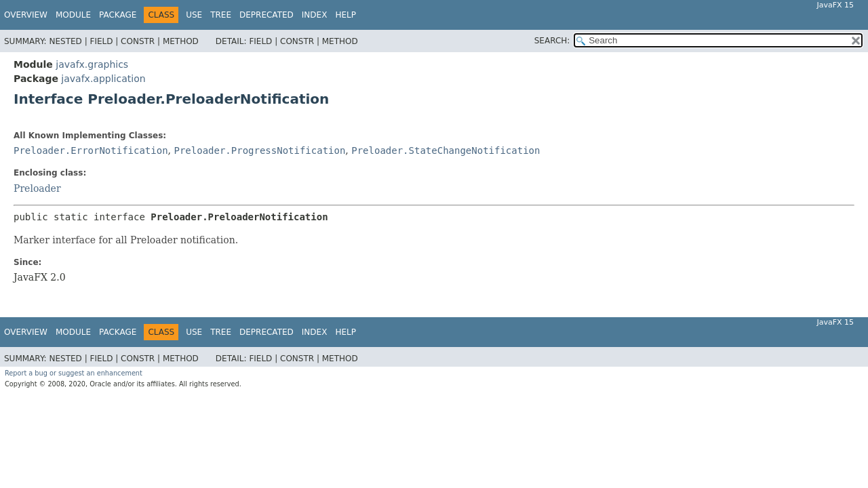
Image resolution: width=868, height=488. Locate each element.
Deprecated (267, 15)
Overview (26, 15)
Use (194, 15)
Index (315, 15)
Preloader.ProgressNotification (259, 150)
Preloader (37, 188)
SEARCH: (552, 41)
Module (73, 15)
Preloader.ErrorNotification (91, 150)
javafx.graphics (92, 64)
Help (346, 15)
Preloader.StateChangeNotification (446, 150)
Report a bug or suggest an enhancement (74, 373)
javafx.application (103, 79)
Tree (221, 15)
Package (118, 15)
